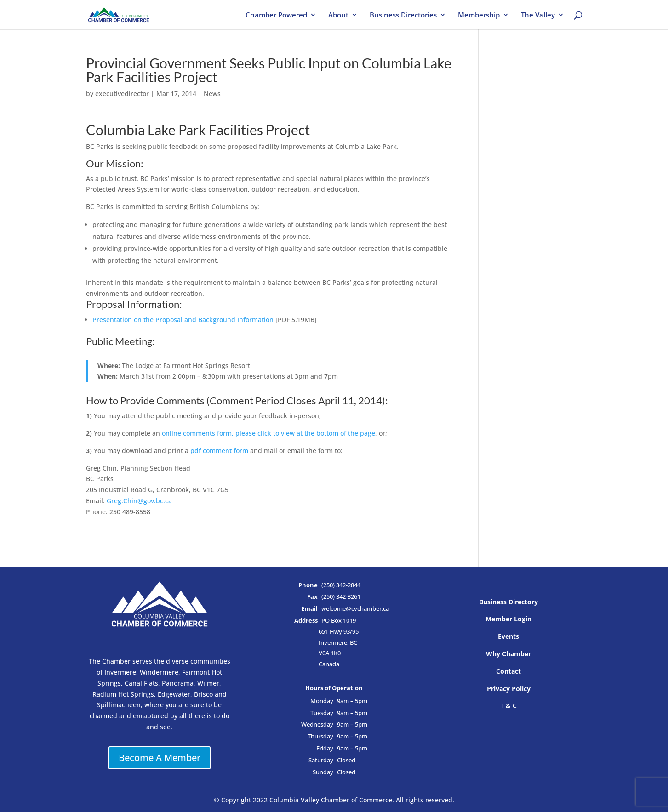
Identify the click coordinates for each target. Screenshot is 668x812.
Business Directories (403, 15)
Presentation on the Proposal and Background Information (183, 320)
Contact (508, 671)
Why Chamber (508, 654)
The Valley (538, 15)
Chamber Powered (276, 15)
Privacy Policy (509, 689)
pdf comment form (219, 451)
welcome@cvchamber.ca (355, 609)
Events (508, 636)
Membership (479, 15)
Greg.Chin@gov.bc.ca (139, 501)
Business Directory (508, 602)
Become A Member (160, 758)
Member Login (508, 619)
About (338, 15)
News (212, 94)
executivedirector (122, 94)
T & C (508, 706)
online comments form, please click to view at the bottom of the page (268, 433)
